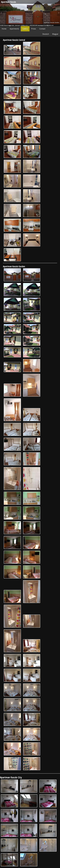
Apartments (14, 29)
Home (4, 29)
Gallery (25, 29)
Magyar (55, 34)
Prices (34, 29)
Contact (42, 29)
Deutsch (46, 34)
